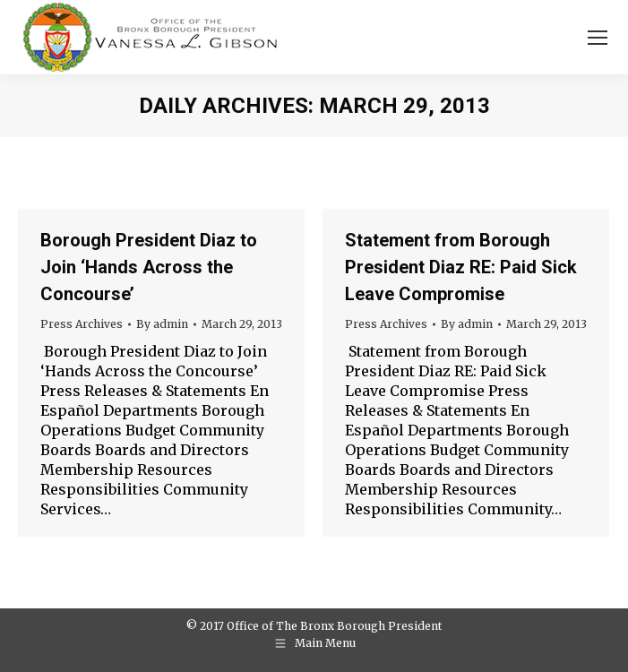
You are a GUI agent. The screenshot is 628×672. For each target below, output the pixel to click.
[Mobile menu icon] (598, 38)
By (162, 324)
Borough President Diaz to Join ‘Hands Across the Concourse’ (149, 267)
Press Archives (82, 324)
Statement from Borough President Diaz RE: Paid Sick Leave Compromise (461, 267)
